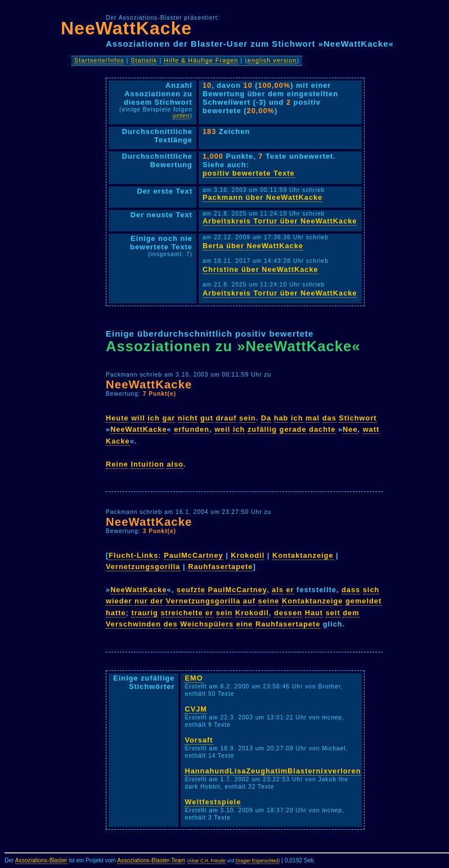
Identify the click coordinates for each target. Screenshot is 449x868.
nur (141, 601)
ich (154, 418)
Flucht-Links (133, 555)
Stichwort (358, 418)
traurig (145, 613)
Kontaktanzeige (303, 555)
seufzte (191, 590)
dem (351, 613)
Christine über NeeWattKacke (261, 269)
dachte (322, 429)
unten (181, 116)
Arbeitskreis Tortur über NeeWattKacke (280, 221)
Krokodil (248, 555)
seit (333, 613)
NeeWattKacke (126, 28)
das (329, 418)
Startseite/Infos (99, 60)
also (175, 464)
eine (245, 624)
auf (249, 601)
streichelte (182, 613)
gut (207, 418)
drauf (226, 418)
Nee (350, 429)
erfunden (192, 429)
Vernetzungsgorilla (143, 567)
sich (371, 590)
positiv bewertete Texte (249, 173)
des (171, 624)
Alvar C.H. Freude (207, 861)
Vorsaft (199, 740)
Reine (117, 464)
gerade (293, 429)
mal (313, 418)
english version (272, 60)
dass (351, 590)
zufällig (262, 429)
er (290, 590)
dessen (288, 613)
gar (169, 418)
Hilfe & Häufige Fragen (201, 60)
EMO (194, 678)
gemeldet (363, 601)
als (278, 590)
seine (269, 601)
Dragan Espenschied (257, 861)
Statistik (144, 60)
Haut (314, 613)
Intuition (147, 464)
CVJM (196, 709)
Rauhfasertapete (220, 567)
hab (281, 418)
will (138, 418)
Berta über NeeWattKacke (253, 246)
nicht (188, 418)
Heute (117, 418)
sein (248, 418)
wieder (119, 601)
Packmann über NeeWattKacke (262, 197)
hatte (116, 613)
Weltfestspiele (213, 802)
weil (222, 429)
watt (371, 429)
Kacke (118, 441)
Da (266, 418)
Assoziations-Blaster (41, 860)
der (157, 601)
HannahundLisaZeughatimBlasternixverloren (273, 771)
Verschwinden (133, 624)
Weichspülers (207, 624)
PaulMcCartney (193, 555)
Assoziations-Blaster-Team (151, 860)
